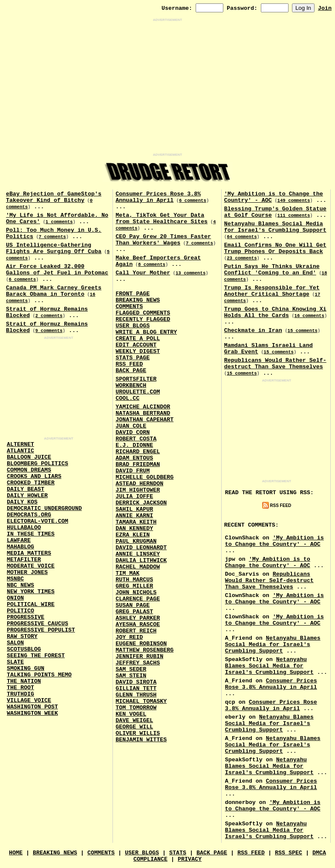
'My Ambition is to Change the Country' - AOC (274, 541)
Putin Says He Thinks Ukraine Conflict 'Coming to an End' (272, 270)
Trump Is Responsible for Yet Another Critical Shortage (272, 291)
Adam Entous (134, 458)
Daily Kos (22, 502)
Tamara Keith (136, 522)
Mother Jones (27, 572)
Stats (178, 853)
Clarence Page (138, 599)
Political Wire (31, 604)
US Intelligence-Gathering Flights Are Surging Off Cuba (54, 248)
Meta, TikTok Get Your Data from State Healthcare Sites (162, 218)
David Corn (133, 433)
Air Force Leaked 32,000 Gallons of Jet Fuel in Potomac (57, 270)
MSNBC (15, 579)
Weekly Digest (138, 351)
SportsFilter (136, 379)
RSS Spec (289, 853)
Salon (15, 643)
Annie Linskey (138, 554)
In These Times (31, 534)
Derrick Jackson (141, 503)
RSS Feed (129, 364)
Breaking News (138, 300)
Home (16, 853)
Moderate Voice (31, 566)
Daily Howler (27, 496)
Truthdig (20, 694)
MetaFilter (24, 560)
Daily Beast (26, 489)
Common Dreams (29, 470)
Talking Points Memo (39, 675)
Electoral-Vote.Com (38, 521)
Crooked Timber (31, 483)
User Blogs (133, 326)
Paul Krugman (136, 541)
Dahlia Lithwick (141, 561)
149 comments (294, 201)
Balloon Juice (29, 457)
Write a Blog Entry (146, 332)
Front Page (133, 294)
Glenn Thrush (136, 695)
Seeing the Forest (36, 656)
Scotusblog (24, 649)
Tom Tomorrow (136, 708)
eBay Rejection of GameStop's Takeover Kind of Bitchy (54, 197)
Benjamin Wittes (141, 740)
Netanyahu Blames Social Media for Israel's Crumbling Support (275, 227)
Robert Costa (136, 439)
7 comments (52, 237)
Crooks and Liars (34, 476)
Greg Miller (134, 586)
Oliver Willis (138, 733)
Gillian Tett (136, 689)
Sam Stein (131, 676)
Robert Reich (136, 631)
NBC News (20, 585)
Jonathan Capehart (144, 420)
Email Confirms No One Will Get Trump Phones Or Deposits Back (275, 248)
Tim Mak (127, 573)
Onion (15, 598)
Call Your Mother (143, 273)
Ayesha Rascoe (138, 625)
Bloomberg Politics (38, 464)
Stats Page (133, 358)
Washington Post (32, 707)
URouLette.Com (138, 392)
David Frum (133, 471)
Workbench (131, 386)
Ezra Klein (133, 535)
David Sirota (136, 682)
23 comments (242, 258)
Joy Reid (129, 637)
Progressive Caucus (38, 624)
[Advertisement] (167, 87)
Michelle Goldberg (144, 477)
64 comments (242, 237)
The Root (20, 688)
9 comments (49, 331)
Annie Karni (134, 516)
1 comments (59, 222)
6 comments (22, 280)
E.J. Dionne (134, 445)
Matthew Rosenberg (144, 650)
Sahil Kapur (134, 509)
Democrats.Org (29, 515)
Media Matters (29, 553)
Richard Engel (138, 452)
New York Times (31, 592)
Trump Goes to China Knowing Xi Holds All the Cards (275, 312)
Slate (15, 662)
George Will (134, 727)
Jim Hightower (138, 490)
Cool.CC (127, 398)
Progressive (26, 617)
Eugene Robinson (141, 644)
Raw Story (22, 636)
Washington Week (32, 713)
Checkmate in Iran (253, 331)
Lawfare (19, 540)
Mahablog (20, 547)
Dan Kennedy (134, 529)
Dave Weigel (134, 721)
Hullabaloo (24, 528)
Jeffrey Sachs (138, 663)
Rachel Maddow (138, 567)
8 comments (152, 265)
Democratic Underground (44, 508)
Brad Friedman (138, 465)
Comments (129, 307)
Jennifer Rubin (139, 657)
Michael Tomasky (141, 701)
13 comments (191, 273)
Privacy (190, 859)
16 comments (309, 316)
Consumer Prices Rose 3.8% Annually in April (158, 197)
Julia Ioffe (134, 497)
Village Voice (29, 701)
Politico (20, 611)
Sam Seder (131, 669)
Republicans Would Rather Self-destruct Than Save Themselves (275, 364)
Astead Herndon (139, 484)
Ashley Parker (138, 618)
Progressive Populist (41, 630)
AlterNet (20, 444)
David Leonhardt (141, 548)
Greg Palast (134, 612)
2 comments (49, 316)
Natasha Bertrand (143, 413)
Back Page (131, 371)
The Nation (24, 681)
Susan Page (133, 605)
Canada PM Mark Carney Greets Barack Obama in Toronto (54, 291)
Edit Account (136, 345)
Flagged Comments (143, 313)
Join (325, 8)
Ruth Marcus (134, 580)
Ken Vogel (131, 714)
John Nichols (136, 593)
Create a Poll (138, 339)
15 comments (303, 331)
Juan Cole (131, 426)
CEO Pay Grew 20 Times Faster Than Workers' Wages (163, 240)
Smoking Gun (26, 668)
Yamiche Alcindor (143, 407)
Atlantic (20, 451)
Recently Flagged (143, 319)
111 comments (294, 216)
